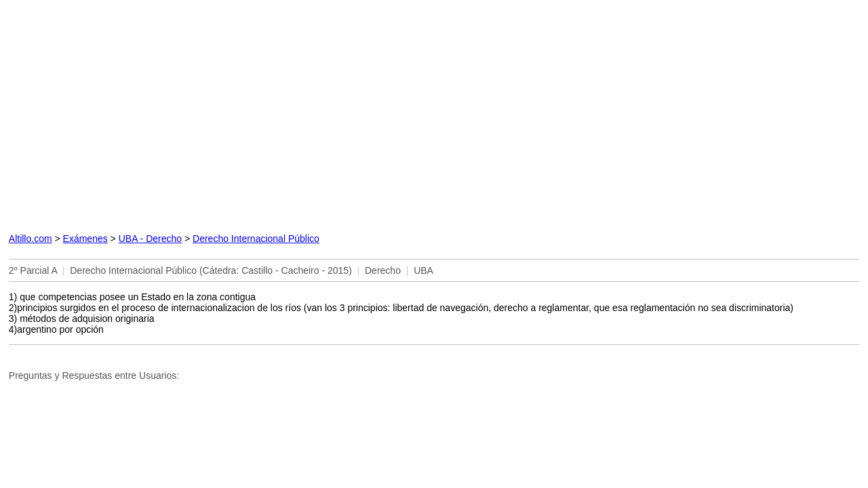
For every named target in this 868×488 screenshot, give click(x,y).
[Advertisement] (294, 114)
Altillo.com (31, 239)
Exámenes (85, 239)
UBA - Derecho (150, 239)
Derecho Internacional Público (256, 239)
